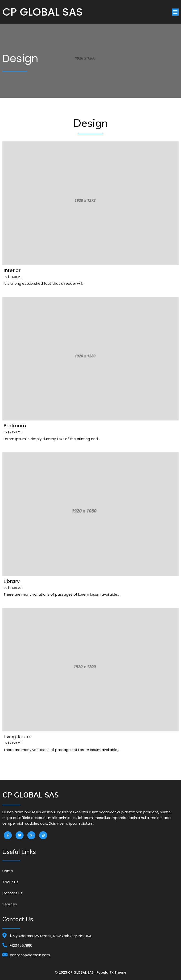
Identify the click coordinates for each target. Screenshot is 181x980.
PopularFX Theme (111, 972)
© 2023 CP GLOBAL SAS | (76, 972)
